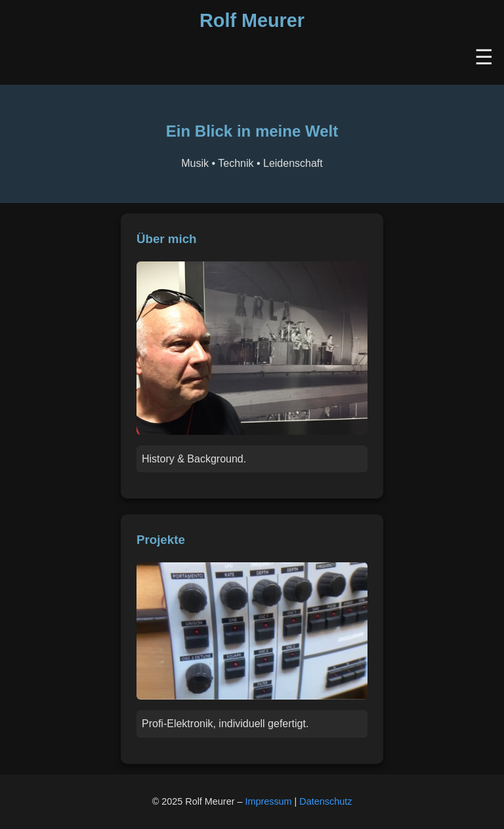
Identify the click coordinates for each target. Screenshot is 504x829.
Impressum (268, 801)
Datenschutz (325, 801)
